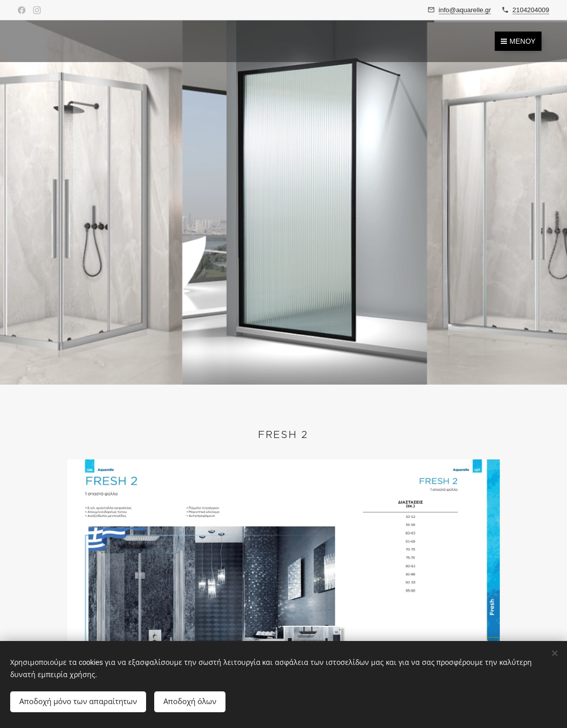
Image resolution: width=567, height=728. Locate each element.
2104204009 (531, 10)
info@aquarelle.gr (465, 10)
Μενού (518, 41)
